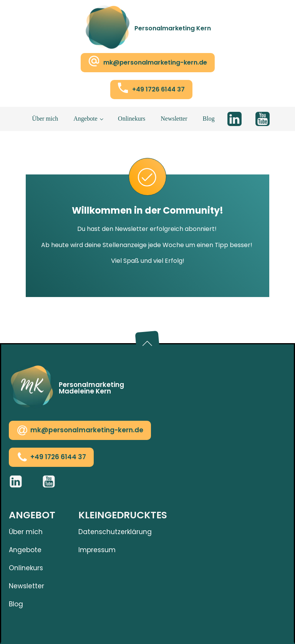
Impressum (97, 550)
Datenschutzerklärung (115, 532)
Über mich (45, 119)
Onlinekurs (132, 119)
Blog (209, 119)
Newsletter (174, 119)
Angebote (85, 119)
